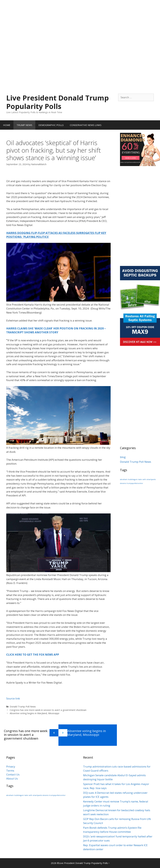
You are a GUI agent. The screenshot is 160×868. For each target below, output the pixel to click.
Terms (10, 771)
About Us (12, 779)
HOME (7, 125)
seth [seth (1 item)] (144, 479)
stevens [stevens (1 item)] (123, 483)
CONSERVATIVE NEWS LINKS (86, 125)
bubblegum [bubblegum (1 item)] (133, 479)
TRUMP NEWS (24, 125)
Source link (13, 698)
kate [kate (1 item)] (140, 479)
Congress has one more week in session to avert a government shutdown (48, 710)
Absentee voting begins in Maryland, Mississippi (34, 713)
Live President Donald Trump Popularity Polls (57, 102)
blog (123, 457)
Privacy (11, 766)
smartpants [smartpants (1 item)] (151, 479)
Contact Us (13, 774)
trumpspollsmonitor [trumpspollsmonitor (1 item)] (135, 483)
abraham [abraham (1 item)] (124, 479)
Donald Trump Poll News (23, 707)
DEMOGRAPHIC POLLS (51, 125)
